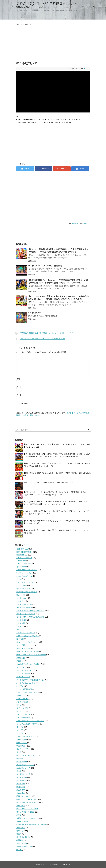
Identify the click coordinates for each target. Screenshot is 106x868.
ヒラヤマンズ (22, 696)
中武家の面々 (22, 746)
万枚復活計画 (22, 740)
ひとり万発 (21, 595)
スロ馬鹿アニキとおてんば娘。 (28, 664)
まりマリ (20, 630)
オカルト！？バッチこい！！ (28, 642)
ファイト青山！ (22, 699)
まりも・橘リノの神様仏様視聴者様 (30, 617)
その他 (19, 579)
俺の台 (19, 752)
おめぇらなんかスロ (24, 576)
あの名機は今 (22, 567)
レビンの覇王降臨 (23, 718)
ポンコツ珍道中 (22, 702)
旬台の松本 (21, 793)
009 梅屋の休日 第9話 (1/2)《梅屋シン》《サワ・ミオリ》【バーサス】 (45, 333)
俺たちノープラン (23, 749)
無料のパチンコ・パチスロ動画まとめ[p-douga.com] (46, 5)
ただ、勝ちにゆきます (25, 582)
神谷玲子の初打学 (23, 837)
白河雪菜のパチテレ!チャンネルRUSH (31, 825)
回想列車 (20, 758)
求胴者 (19, 815)
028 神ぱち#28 (35, 313)
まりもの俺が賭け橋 (24, 604)
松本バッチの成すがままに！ (28, 803)
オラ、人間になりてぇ (25, 645)
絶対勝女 (20, 840)
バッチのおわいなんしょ (26, 683)
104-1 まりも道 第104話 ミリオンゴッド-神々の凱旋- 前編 (40, 339)
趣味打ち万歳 (22, 843)
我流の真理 (21, 787)
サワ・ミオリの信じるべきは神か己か (31, 655)
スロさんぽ (21, 658)
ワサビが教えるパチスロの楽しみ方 (30, 721)
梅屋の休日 (21, 806)
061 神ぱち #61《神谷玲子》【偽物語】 (46, 266)
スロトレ (20, 661)
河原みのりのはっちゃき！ (27, 818)
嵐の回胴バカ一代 (23, 768)
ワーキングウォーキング (26, 736)
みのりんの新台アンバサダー (28, 636)
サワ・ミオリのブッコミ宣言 (28, 652)
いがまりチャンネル (24, 573)
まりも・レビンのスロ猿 (26, 614)
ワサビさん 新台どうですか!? (28, 724)
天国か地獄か (22, 762)
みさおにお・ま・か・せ (26, 633)
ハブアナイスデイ (23, 677)
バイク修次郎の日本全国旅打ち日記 (30, 680)
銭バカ (19, 850)
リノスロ (20, 711)
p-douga (85, 224)
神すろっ (20, 831)
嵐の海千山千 (22, 781)
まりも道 (20, 626)
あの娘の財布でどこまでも (27, 570)
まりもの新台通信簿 (24, 608)
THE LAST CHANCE (24, 558)
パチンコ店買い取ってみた (27, 692)
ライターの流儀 (22, 708)
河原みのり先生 (22, 821)
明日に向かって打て (24, 796)
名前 (18, 379)
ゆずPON (20, 639)
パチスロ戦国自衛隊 (24, 689)
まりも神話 (21, 623)
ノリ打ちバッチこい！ (25, 670)
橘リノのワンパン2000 (25, 812)
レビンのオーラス (23, 714)
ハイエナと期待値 (23, 674)
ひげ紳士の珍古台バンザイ (27, 592)
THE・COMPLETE (24, 563)
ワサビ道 (20, 733)
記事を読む (32, 261)
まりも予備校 (22, 620)
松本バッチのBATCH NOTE (27, 799)
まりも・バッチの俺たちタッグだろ (30, 611)
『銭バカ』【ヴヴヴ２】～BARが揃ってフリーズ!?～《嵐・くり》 (49, 483)
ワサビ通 (20, 730)
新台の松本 (21, 790)
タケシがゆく (22, 667)
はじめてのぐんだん (24, 589)
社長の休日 (21, 828)
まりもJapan (21, 598)
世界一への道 (22, 743)
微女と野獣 (21, 784)
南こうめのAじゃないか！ (26, 755)
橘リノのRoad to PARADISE (27, 809)
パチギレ (20, 686)
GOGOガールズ (23, 549)
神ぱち (86, 69)
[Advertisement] (53, 43)
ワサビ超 (20, 727)
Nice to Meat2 (22, 555)
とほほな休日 (22, 585)
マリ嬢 (19, 705)
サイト (19, 395)
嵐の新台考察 (22, 777)
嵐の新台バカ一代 (23, 774)
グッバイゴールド (23, 648)
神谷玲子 (75, 224)
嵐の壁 (19, 771)
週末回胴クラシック (24, 847)
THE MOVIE (21, 561)
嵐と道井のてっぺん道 (25, 765)
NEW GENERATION (24, 552)
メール (19, 387)
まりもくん (21, 601)
